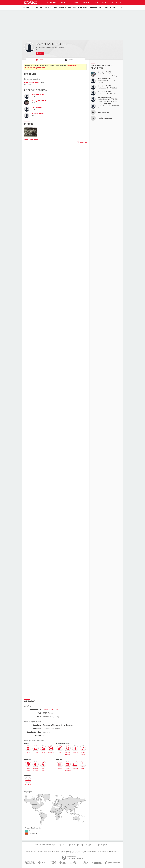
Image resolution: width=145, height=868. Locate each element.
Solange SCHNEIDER (39, 101)
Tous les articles (70, 851)
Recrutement (79, 851)
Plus (105, 3)
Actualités (51, 3)
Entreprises (83, 7)
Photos (71, 60)
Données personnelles (90, 851)
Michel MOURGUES (104, 104)
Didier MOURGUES (104, 97)
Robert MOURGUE (104, 92)
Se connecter (37, 7)
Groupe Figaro (65, 853)
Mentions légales (114, 851)
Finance (86, 3)
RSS (45, 851)
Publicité (49, 851)
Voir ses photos (82, 142)
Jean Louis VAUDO (38, 95)
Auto (96, 3)
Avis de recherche (111, 7)
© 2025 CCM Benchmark (77, 853)
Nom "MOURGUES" (104, 112)
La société (62, 851)
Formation (56, 851)
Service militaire (96, 7)
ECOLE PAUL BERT (32, 82)
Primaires (62, 7)
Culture (74, 3)
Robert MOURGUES (31, 139)
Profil (41, 60)
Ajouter (41, 53)
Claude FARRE (37, 107)
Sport (64, 3)
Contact (40, 851)
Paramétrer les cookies (103, 851)
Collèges (53, 7)
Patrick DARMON (38, 114)
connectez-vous (72, 66)
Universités (72, 7)
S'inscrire (26, 7)
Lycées (46, 7)
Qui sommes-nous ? (32, 851)
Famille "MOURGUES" (105, 118)
